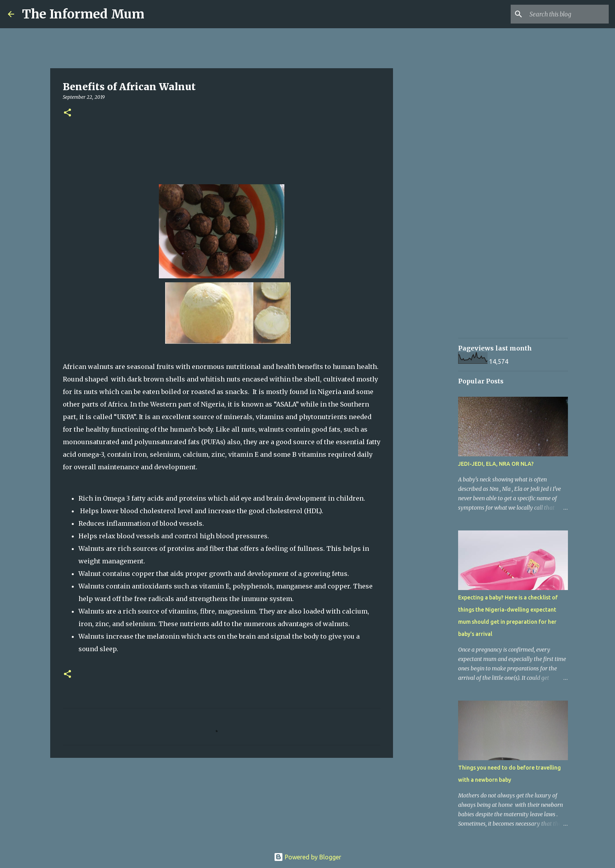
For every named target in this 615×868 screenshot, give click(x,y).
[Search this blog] (568, 14)
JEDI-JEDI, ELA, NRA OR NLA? (496, 464)
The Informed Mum (83, 14)
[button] (67, 113)
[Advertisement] (433, 339)
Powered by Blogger (307, 857)
